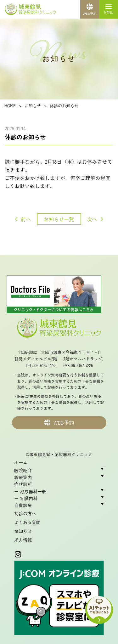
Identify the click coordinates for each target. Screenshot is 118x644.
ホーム (21, 462)
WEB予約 (59, 422)
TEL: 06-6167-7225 (41, 365)
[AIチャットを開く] (99, 608)
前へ (26, 219)
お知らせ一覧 (59, 219)
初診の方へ (25, 513)
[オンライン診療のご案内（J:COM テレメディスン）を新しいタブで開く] (59, 599)
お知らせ (23, 531)
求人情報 (23, 540)
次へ (92, 219)
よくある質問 (27, 522)
